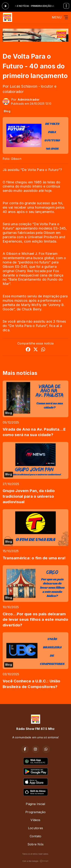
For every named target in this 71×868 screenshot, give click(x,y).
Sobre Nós (35, 844)
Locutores (35, 828)
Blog (7, 111)
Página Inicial (35, 804)
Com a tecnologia (36, 861)
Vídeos (35, 820)
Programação (35, 812)
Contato (36, 836)
